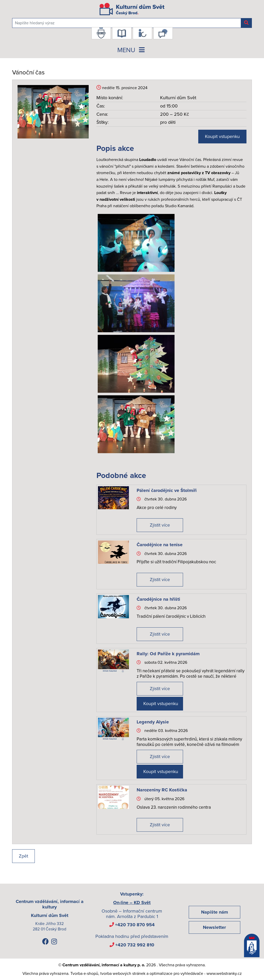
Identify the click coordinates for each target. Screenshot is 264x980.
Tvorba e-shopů (84, 974)
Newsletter (214, 927)
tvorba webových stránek (123, 974)
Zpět (23, 856)
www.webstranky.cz (224, 974)
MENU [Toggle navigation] (132, 50)
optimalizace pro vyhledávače (176, 974)
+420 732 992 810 (135, 945)
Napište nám (214, 912)
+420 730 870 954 (135, 925)
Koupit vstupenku (222, 136)
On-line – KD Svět (132, 902)
